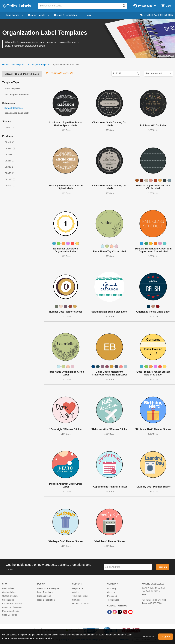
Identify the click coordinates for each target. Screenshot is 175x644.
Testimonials (113, 600)
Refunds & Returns (81, 604)
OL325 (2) (9, 167)
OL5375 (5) (10, 148)
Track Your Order (80, 596)
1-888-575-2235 (164, 15)
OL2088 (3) (10, 155)
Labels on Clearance (12, 607)
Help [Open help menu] (90, 15)
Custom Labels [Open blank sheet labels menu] (39, 15)
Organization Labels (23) (17, 113)
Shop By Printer (10, 615)
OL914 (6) (9, 142)
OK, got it (166, 637)
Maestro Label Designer (48, 588)
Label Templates (17, 65)
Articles (76, 592)
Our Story (112, 588)
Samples (76, 600)
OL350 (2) (9, 173)
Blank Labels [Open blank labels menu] (14, 15)
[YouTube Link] (130, 612)
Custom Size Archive (12, 604)
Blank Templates (12, 88)
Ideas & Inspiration (46, 600)
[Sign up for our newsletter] (128, 567)
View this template (165, 56)
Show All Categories (12, 108)
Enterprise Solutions (12, 611)
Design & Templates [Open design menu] (67, 15)
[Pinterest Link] (125, 612)
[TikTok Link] (120, 612)
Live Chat (146, 15)
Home (5, 65)
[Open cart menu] (166, 6)
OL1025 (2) (10, 179)
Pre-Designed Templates (38, 65)
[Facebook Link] (110, 612)
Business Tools (44, 596)
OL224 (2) (9, 161)
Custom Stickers (10, 596)
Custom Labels (9, 592)
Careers (111, 592)
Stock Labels (8, 600)
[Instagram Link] (115, 612)
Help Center (78, 588)
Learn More (149, 636)
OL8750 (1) (10, 185)
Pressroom (112, 596)
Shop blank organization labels (28, 46)
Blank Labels (8, 588)
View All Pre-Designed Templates (22, 74)
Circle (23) (10, 128)
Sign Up (163, 567)
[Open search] (124, 6)
